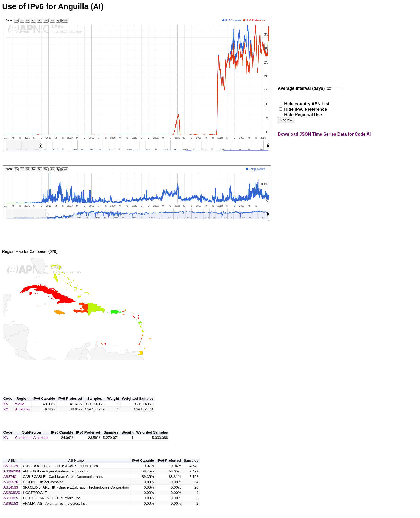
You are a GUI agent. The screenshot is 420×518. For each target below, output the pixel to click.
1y (58, 21)
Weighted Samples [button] (138, 405)
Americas (22, 416)
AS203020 (12, 502)
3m (46, 21)
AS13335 (11, 508)
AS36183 (11, 513)
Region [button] (22, 405)
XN (6, 446)
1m (40, 21)
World (20, 410)
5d (28, 21)
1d (22, 21)
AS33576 (11, 492)
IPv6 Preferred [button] (70, 405)
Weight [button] (113, 405)
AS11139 (11, 476)
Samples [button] (95, 405)
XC (6, 416)
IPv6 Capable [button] (44, 405)
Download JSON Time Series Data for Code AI (324, 134)
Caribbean (23, 446)
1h (16, 21)
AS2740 (10, 486)
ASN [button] (12, 470)
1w (33, 21)
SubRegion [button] (32, 440)
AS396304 (12, 481)
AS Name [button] (76, 470)
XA (6, 410)
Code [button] (8, 405)
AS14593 (11, 497)
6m (52, 21)
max (65, 21)
